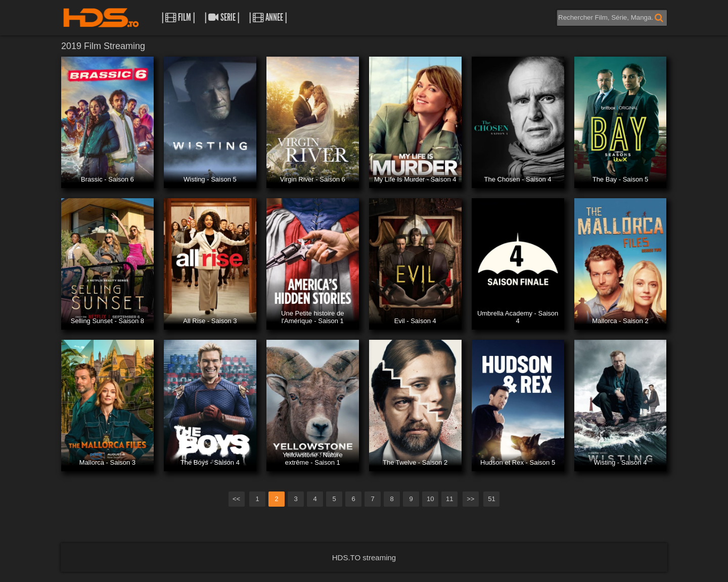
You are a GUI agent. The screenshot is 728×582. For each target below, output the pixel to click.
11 (449, 499)
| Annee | (268, 17)
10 (430, 499)
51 (491, 499)
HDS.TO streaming (364, 557)
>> (470, 499)
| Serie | (222, 17)
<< (236, 499)
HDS (101, 18)
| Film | (178, 17)
